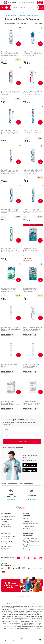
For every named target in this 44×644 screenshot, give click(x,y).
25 (5, 102)
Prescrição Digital (28, 526)
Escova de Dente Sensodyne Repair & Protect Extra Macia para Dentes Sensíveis (10, 172)
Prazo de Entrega (6, 541)
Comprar (18, 44)
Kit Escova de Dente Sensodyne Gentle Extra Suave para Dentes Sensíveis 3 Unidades (33, 54)
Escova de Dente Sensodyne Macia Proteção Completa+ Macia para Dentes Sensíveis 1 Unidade (10, 132)
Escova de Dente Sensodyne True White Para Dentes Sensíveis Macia (32, 366)
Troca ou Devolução (7, 546)
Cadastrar (22, 442)
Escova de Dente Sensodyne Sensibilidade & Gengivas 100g (32, 132)
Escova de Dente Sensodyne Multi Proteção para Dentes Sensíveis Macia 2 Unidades (10, 54)
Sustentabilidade (6, 527)
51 (27, 63)
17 (5, 259)
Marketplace (5, 549)
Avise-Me (18, 318)
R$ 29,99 (4, 60)
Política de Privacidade (30, 539)
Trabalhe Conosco (7, 519)
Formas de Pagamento (8, 539)
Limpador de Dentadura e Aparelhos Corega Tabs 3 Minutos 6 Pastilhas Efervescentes (31, 290)
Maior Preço (37, 23)
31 (27, 181)
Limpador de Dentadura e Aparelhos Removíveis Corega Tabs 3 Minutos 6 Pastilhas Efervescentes (32, 403)
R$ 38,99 (4, 99)
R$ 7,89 (4, 296)
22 (5, 63)
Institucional (6, 513)
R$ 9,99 (25, 296)
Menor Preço (23, 23)
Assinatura (26, 529)
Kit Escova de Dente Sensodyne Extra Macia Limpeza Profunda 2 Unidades (11, 93)
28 (5, 141)
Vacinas (26, 519)
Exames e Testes (28, 521)
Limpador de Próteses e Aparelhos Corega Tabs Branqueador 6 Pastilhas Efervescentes (31, 250)
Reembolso (5, 544)
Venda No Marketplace (8, 517)
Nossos (33, 514)
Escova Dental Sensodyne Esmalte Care (9, 365)
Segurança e (33, 534)
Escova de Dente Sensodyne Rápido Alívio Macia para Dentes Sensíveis (11, 329)
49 (27, 102)
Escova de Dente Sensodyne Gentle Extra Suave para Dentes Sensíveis (11, 211)
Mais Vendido (9, 23)
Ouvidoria (4, 522)
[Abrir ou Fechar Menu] (2, 8)
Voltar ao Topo (22, 597)
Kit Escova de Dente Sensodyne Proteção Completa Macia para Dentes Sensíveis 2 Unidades (33, 93)
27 (5, 181)
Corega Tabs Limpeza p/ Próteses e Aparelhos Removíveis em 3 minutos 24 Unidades (10, 403)
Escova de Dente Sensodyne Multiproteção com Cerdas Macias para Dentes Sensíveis (10, 250)
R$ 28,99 (26, 138)
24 (27, 141)
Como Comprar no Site (8, 537)
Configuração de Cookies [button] (31, 549)
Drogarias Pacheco (10, 16)
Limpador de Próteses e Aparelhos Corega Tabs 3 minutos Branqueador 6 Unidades (9, 290)
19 (5, 220)
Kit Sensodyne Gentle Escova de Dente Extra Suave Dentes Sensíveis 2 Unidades (33, 172)
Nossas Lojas (5, 524)
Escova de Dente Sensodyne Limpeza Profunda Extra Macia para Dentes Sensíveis (32, 211)
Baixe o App (40, 2)
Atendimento (6, 533)
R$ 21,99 (4, 217)
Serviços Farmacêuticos (30, 524)
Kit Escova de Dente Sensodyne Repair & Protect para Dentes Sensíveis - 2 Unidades (33, 329)
